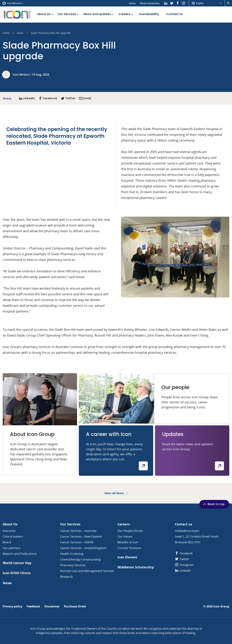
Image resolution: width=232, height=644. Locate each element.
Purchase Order (75, 606)
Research (66, 577)
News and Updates (99, 14)
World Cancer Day (150, 3)
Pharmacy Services (73, 565)
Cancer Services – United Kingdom (83, 548)
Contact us (184, 524)
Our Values (125, 536)
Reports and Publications (20, 554)
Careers (126, 14)
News (20, 33)
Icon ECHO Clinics (17, 573)
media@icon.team (187, 531)
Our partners (12, 548)
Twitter (182, 559)
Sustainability (149, 14)
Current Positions (129, 548)
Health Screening (72, 554)
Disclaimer (52, 606)
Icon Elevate (127, 557)
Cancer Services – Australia (78, 531)
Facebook (184, 553)
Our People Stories (130, 531)
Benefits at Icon (128, 542)
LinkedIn (183, 571)
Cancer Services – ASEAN (77, 542)
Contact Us (175, 14)
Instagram (184, 565)
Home (132, 3)
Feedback (33, 606)
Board (7, 542)
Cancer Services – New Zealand (81, 536)
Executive (9, 531)
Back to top (214, 504)
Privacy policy (12, 606)
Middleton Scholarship (136, 567)
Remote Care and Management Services (87, 571)
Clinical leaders (13, 536)
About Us (46, 14)
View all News (116, 493)
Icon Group (221, 606)
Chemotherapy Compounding (80, 559)
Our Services (69, 14)
